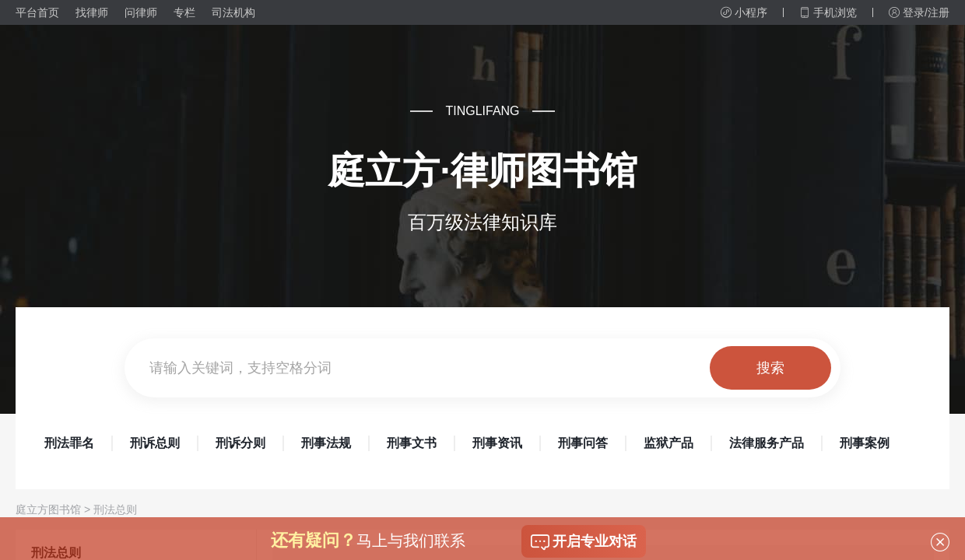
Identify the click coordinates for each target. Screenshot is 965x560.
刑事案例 (865, 443)
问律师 (141, 12)
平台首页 (37, 12)
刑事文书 (412, 443)
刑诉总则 (155, 443)
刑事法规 (326, 443)
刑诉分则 (240, 443)
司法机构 (233, 12)
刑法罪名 (69, 443)
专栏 (184, 12)
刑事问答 (583, 443)
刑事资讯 (497, 443)
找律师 (92, 12)
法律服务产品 (767, 443)
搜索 (770, 368)
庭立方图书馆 (48, 509)
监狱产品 (668, 443)
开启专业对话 (584, 542)
